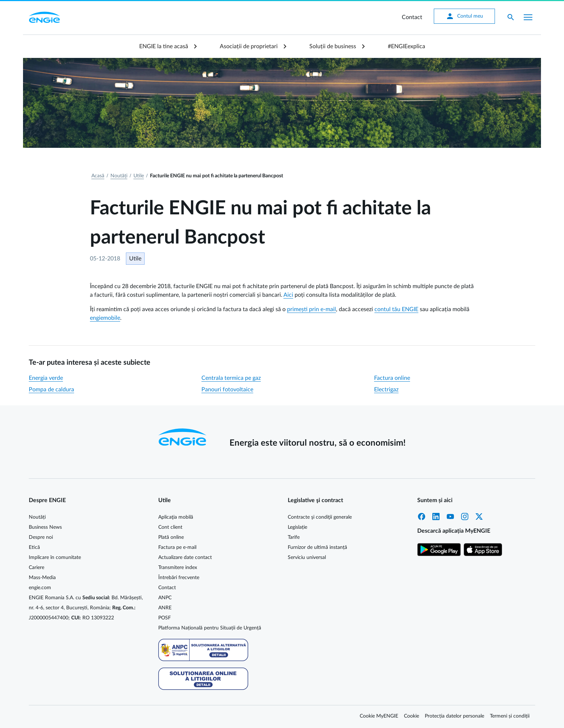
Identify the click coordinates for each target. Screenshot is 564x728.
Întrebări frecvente (179, 578)
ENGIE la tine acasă (164, 46)
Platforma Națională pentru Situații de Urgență (210, 628)
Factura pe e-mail (177, 547)
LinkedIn (436, 517)
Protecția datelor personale (454, 716)
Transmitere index (178, 568)
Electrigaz (386, 390)
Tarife (294, 537)
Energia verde (46, 378)
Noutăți (119, 176)
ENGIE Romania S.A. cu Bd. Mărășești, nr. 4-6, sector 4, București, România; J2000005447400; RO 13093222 (86, 608)
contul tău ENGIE (396, 309)
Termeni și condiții (510, 716)
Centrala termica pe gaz (231, 378)
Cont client (170, 527)
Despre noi (41, 537)
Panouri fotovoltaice (227, 390)
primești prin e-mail (311, 309)
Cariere (37, 568)
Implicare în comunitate (55, 558)
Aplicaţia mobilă (176, 517)
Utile (139, 176)
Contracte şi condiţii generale (320, 517)
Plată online (171, 537)
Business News (45, 527)
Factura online (392, 378)
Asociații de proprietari (249, 46)
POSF (165, 618)
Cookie (411, 716)
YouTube (450, 517)
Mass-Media (42, 578)
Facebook (422, 517)
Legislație (297, 527)
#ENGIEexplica (406, 46)
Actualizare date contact (185, 558)
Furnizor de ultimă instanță (317, 547)
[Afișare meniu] (528, 17)
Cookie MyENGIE (379, 716)
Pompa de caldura (51, 390)
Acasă (98, 176)
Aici (288, 295)
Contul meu (464, 16)
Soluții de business (333, 46)
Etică (34, 547)
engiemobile (105, 318)
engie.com (40, 588)
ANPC (165, 598)
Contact (412, 17)
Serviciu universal (307, 558)
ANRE (165, 608)
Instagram (465, 517)
